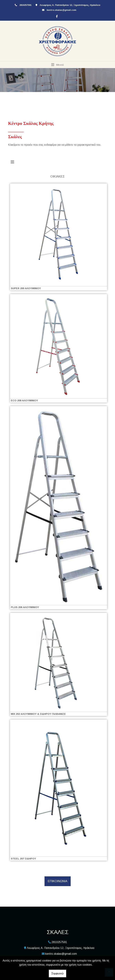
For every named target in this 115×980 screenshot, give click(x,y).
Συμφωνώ (57, 973)
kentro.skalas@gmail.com (62, 10)
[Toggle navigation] (57, 65)
